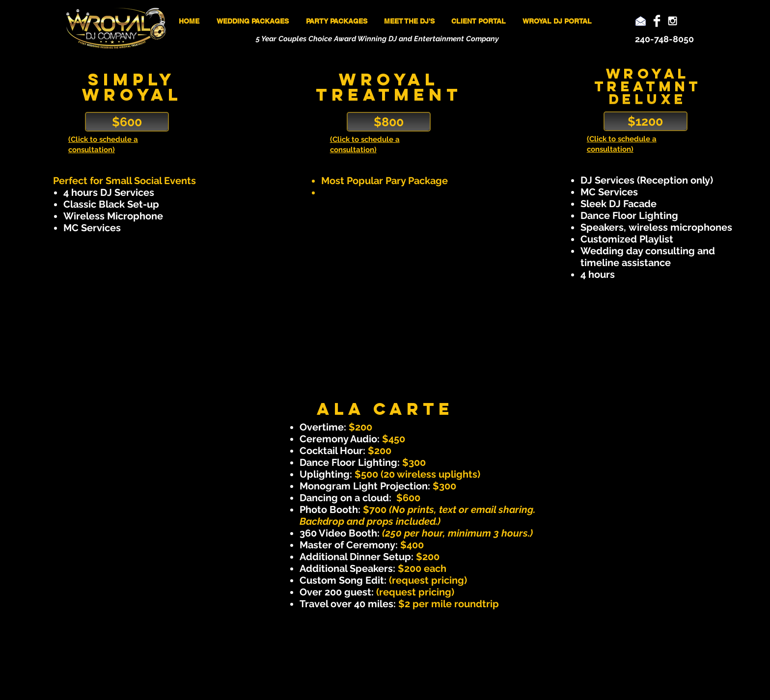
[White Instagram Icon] (673, 21)
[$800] (389, 122)
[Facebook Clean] (657, 21)
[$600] (127, 122)
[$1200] (646, 121)
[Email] (641, 21)
